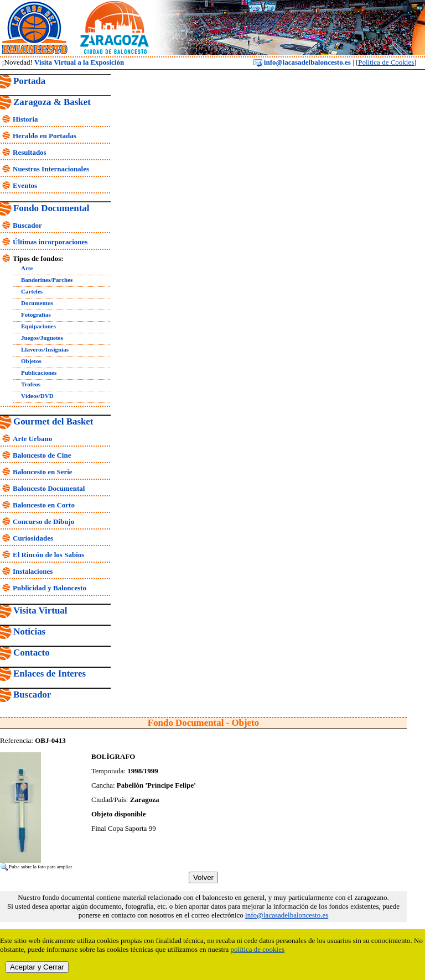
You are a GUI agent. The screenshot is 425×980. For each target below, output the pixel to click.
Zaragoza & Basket (52, 102)
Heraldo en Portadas (45, 136)
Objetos (31, 361)
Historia (25, 119)
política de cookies (258, 949)
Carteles (32, 291)
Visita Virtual (40, 610)
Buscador (27, 225)
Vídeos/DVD (37, 396)
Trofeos (31, 384)
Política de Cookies (386, 62)
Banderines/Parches (47, 280)
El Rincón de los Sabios (48, 555)
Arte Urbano (32, 439)
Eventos (25, 185)
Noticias (29, 632)
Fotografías (36, 315)
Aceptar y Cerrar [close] (37, 967)
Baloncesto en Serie (43, 472)
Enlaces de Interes (50, 674)
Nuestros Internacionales (51, 169)
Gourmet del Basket (53, 421)
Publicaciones (39, 373)
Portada (29, 81)
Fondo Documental (51, 208)
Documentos (37, 303)
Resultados (30, 152)
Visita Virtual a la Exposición (79, 62)
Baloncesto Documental (49, 488)
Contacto (32, 653)
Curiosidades (33, 538)
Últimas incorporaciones (50, 242)
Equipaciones (38, 326)
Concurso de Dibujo (43, 522)
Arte (27, 268)
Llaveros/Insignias (45, 349)
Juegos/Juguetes (42, 338)
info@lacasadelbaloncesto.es (302, 62)
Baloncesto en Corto (44, 505)
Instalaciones (33, 571)
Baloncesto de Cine (42, 455)
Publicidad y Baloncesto (50, 588)
